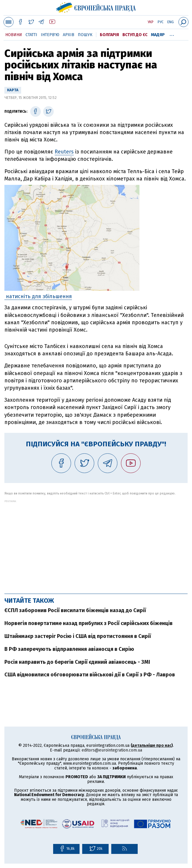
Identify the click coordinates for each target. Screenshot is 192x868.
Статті (31, 35)
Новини (14, 35)
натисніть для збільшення (38, 296)
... (172, 34)
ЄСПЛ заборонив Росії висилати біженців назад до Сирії (75, 610)
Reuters (64, 152)
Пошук (85, 35)
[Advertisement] (96, 544)
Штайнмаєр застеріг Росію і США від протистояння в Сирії (78, 636)
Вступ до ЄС (135, 35)
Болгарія (109, 35)
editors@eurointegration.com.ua (112, 750)
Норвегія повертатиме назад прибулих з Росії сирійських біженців (89, 623)
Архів (69, 35)
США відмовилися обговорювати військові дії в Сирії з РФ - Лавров (90, 675)
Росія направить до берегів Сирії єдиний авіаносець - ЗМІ (77, 662)
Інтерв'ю (50, 35)
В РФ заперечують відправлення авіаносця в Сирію (69, 649)
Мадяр (158, 35)
